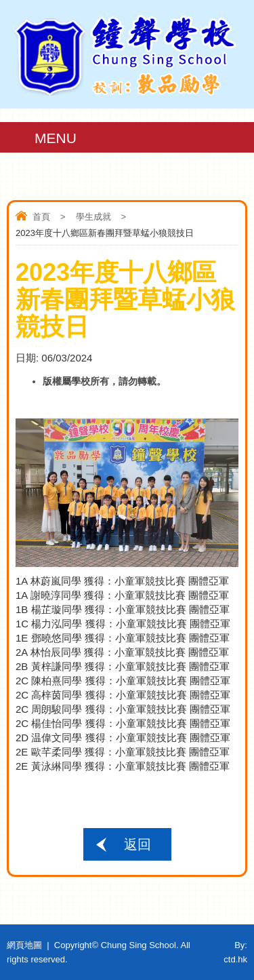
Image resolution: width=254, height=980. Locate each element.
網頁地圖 (24, 945)
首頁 (41, 217)
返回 (137, 844)
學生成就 (93, 217)
